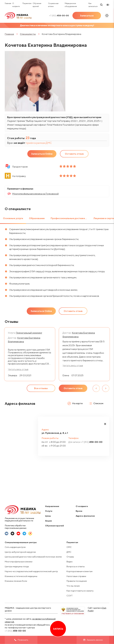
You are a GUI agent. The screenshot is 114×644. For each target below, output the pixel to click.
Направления (52, 506)
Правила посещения (77, 581)
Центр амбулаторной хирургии (20, 552)
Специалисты (28, 34)
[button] (105, 424)
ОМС (69, 547)
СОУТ (70, 596)
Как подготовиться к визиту (80, 591)
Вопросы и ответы (76, 566)
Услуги (49, 511)
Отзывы (70, 557)
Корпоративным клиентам (79, 571)
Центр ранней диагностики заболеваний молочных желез (33, 557)
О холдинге (82, 506)
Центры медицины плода (17, 566)
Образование (37, 218)
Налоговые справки (76, 576)
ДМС (69, 552)
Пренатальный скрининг (29, 333)
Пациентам (27, 3)
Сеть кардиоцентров (15, 547)
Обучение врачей (54, 526)
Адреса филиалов (85, 516)
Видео (70, 562)
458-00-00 (59, 16)
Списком (96, 403)
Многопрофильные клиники (19, 562)
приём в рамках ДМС (39, 143)
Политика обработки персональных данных (16, 527)
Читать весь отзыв (73, 365)
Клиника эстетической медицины (21, 576)
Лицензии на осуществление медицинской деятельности (19, 520)
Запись (58, 629)
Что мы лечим (73, 586)
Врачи (79, 511)
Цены (48, 516)
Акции (48, 521)
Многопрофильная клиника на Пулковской (35, 194)
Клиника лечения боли (16, 581)
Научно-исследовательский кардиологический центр (31, 571)
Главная (8, 3)
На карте (75, 403)
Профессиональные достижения (70, 218)
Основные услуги (13, 218)
